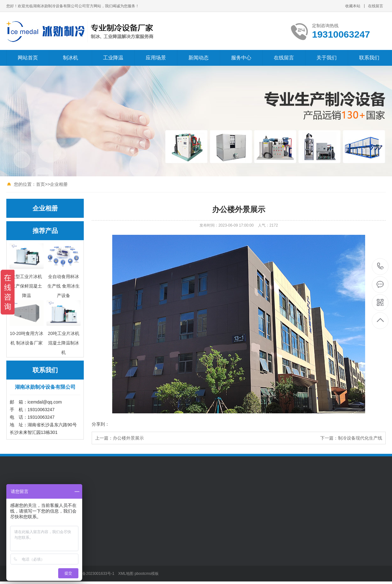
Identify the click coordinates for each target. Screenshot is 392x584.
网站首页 (28, 58)
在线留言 (376, 6)
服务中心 (241, 58)
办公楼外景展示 (128, 438)
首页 (40, 184)
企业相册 (59, 184)
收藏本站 (353, 6)
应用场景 (156, 58)
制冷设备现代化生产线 (360, 438)
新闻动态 (199, 58)
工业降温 (113, 58)
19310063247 (380, 266)
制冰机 (70, 58)
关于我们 (327, 58)
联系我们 (369, 58)
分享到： (101, 424)
